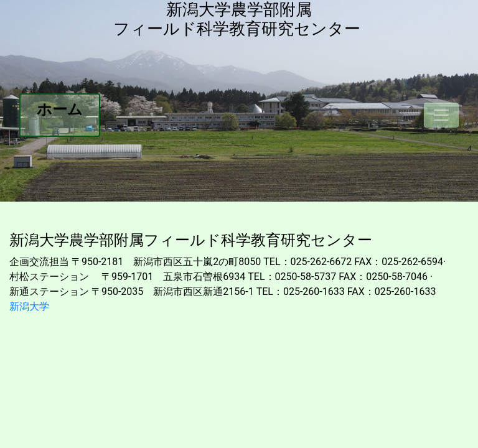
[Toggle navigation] (441, 115)
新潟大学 (29, 306)
